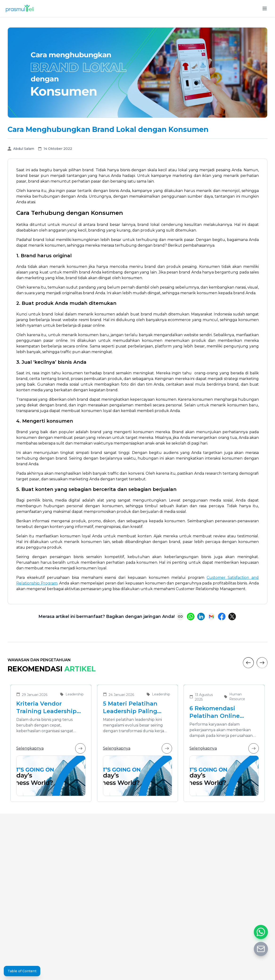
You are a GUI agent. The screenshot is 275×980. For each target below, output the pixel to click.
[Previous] (248, 663)
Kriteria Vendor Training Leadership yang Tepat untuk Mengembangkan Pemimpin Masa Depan (46, 708)
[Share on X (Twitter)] (232, 617)
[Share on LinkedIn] (201, 617)
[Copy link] (180, 617)
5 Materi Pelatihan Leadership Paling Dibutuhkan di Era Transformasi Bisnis (133, 708)
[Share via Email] (211, 617)
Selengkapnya (51, 748)
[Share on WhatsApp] (191, 617)
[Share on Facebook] (222, 617)
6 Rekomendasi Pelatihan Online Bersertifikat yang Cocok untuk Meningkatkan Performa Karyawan (219, 712)
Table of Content (22, 971)
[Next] (262, 663)
